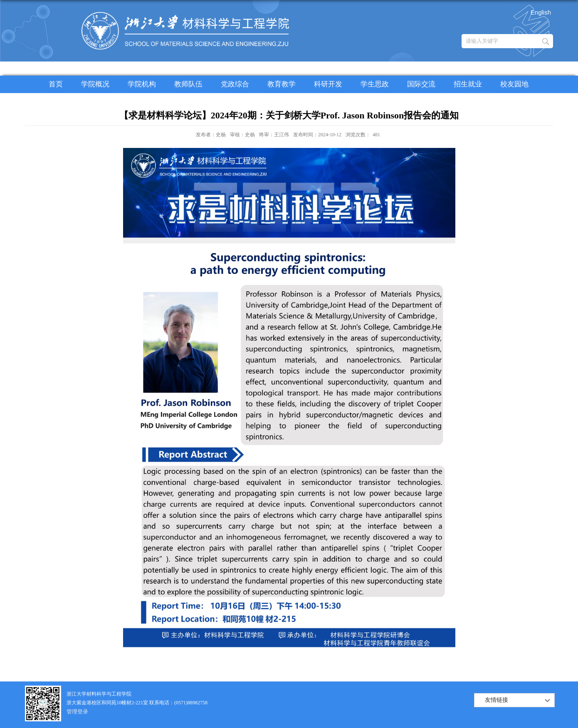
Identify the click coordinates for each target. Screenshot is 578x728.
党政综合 (235, 84)
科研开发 (328, 84)
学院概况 (95, 84)
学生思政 (375, 84)
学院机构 (142, 84)
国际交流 (421, 84)
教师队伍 (188, 84)
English (541, 12)
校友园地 (514, 84)
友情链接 (496, 700)
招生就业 (468, 84)
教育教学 (282, 84)
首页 (56, 84)
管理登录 (77, 712)
